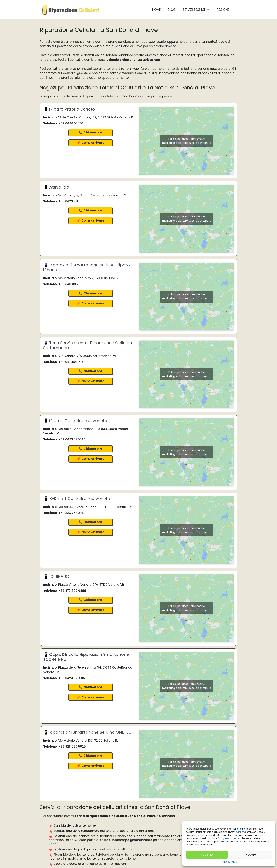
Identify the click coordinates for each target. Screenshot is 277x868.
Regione (227, 10)
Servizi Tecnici (198, 10)
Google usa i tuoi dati (229, 838)
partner (240, 832)
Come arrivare (93, 143)
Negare (251, 855)
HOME (156, 10)
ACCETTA (207, 855)
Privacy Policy (230, 862)
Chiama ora (93, 132)
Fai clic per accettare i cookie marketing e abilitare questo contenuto (187, 141)
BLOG (172, 10)
